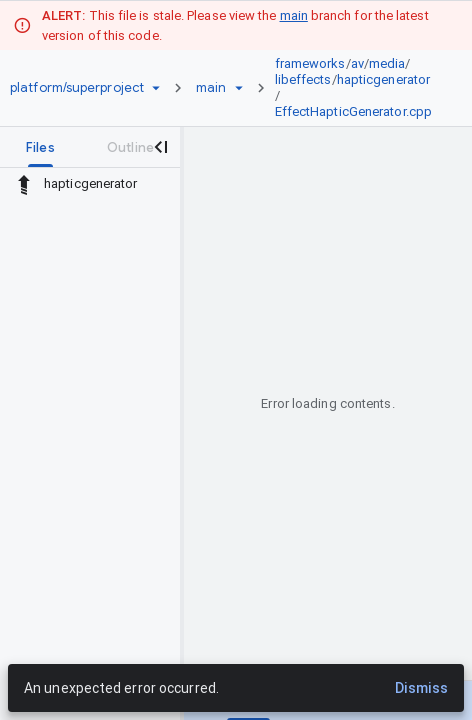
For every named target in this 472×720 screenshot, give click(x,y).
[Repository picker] (156, 88)
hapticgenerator (384, 79)
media (387, 63)
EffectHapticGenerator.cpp (354, 111)
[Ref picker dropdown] (239, 88)
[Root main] (211, 88)
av (357, 63)
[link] (359, 88)
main (294, 15)
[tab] (40, 147)
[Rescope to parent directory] (24, 184)
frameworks (310, 63)
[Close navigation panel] (160, 147)
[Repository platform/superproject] (77, 88)
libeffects (303, 79)
